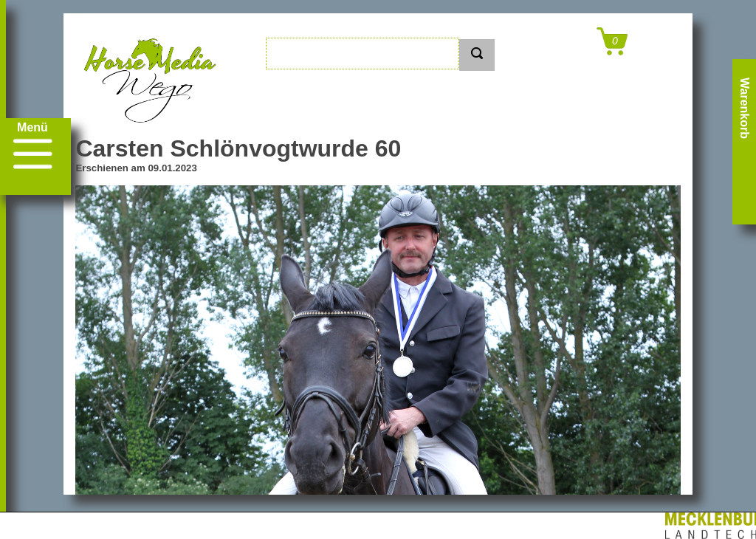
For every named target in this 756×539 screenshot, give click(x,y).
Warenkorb (745, 108)
